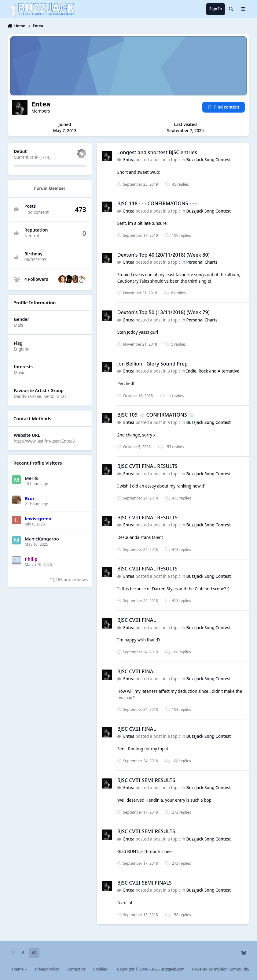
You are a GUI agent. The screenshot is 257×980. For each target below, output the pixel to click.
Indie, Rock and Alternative (213, 371)
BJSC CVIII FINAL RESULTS (147, 466)
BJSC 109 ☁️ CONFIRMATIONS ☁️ (156, 415)
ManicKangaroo (42, 539)
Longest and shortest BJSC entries (157, 152)
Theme (19, 969)
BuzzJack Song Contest (209, 160)
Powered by (220, 969)
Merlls (31, 478)
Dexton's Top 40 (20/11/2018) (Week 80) (163, 255)
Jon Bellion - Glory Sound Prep (152, 364)
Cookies (100, 969)
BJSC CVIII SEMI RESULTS (146, 780)
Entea (129, 160)
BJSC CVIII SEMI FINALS (145, 883)
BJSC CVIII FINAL (137, 620)
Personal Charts (202, 262)
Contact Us (76, 969)
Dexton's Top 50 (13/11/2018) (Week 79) (163, 312)
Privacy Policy (47, 969)
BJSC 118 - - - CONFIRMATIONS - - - (157, 203)
